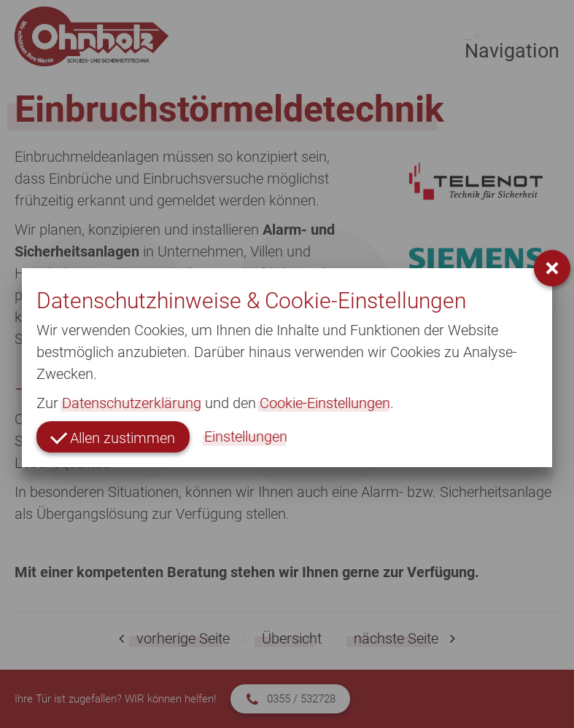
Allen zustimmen (113, 437)
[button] (552, 268)
